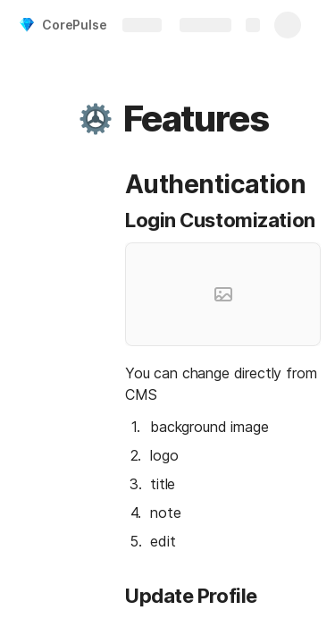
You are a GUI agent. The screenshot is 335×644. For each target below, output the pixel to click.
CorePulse (75, 25)
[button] (96, 119)
